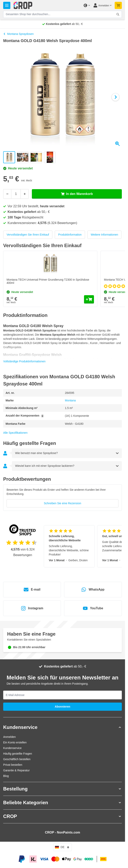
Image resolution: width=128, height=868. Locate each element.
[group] (63, 498)
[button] (63, 727)
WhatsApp (93, 590)
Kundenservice (12, 748)
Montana (70, 400)
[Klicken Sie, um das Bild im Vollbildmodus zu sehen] (63, 97)
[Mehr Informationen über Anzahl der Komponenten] (42, 416)
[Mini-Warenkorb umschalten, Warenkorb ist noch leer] (118, 5)
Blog (6, 776)
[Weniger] (7, 194)
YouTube (93, 608)
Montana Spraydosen (18, 34)
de (62, 847)
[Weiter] (115, 97)
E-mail (32, 590)
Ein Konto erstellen (15, 742)
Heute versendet (18, 168)
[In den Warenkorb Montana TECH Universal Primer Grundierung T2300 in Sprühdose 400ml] (89, 299)
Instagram (32, 608)
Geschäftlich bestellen (17, 759)
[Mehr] (25, 194)
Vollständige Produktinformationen (24, 361)
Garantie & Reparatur (16, 770)
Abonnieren (63, 707)
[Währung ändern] (87, 5)
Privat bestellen (13, 765)
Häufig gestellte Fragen (18, 754)
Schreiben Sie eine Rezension (63, 503)
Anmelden (9, 737)
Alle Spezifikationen (15, 433)
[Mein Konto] (102, 5)
